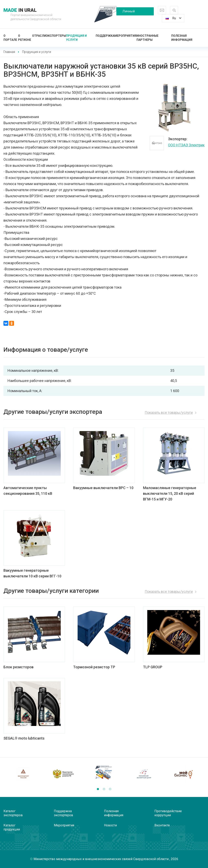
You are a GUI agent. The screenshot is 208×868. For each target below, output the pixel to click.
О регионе (25, 38)
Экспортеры (56, 36)
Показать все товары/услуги (169, 412)
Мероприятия (125, 36)
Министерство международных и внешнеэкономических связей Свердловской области (101, 859)
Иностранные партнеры (147, 38)
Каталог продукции (12, 827)
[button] (98, 789)
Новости (110, 825)
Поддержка (105, 36)
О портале (10, 38)
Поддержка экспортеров (63, 813)
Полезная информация (182, 38)
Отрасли (39, 36)
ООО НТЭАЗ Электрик (186, 145)
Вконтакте (162, 825)
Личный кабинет (129, 12)
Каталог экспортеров (13, 813)
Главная (9, 52)
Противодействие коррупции (168, 813)
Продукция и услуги (76, 38)
